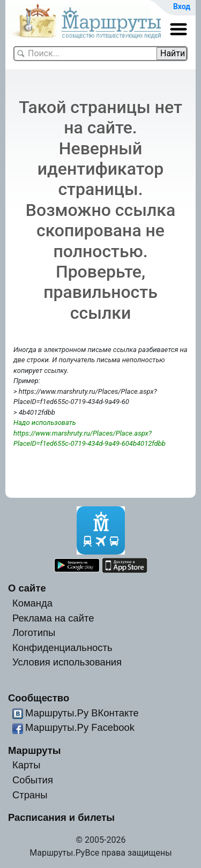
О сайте (27, 588)
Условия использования (67, 662)
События (33, 780)
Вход (182, 6)
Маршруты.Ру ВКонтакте (82, 713)
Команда (32, 603)
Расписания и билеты (61, 817)
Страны (30, 795)
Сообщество (39, 698)
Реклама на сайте (53, 618)
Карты (26, 765)
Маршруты (35, 750)
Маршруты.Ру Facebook (80, 727)
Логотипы (34, 633)
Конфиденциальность (62, 648)
